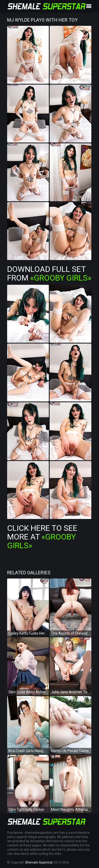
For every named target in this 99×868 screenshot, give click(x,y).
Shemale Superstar (39, 862)
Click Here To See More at (42, 537)
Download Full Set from (49, 273)
